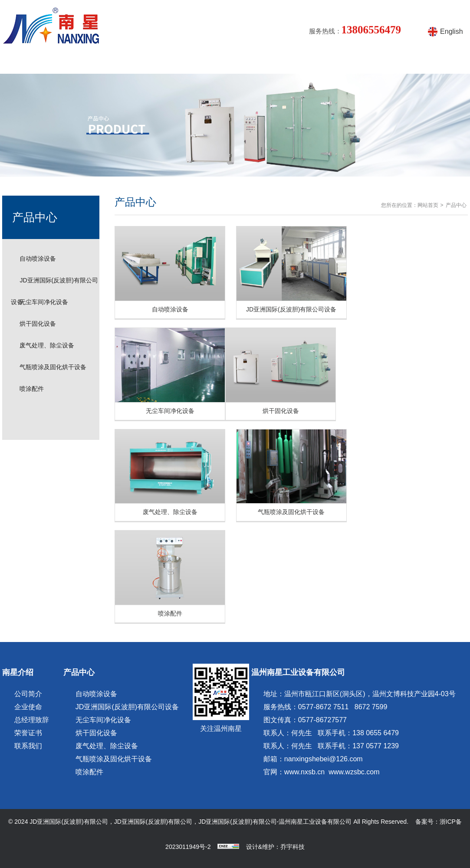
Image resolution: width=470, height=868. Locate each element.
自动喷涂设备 (38, 259)
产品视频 (309, 63)
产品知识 (198, 63)
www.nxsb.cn (304, 772)
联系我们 (28, 746)
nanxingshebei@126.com (324, 759)
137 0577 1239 (376, 746)
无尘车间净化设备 (44, 302)
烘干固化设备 (38, 324)
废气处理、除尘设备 (47, 345)
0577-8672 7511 (324, 707)
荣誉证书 (28, 733)
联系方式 (421, 63)
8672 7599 (371, 707)
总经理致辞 (32, 720)
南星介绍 (86, 63)
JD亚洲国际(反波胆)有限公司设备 (127, 707)
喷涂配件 (32, 389)
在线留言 (365, 63)
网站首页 (30, 63)
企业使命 (28, 707)
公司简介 (28, 694)
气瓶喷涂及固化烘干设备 (53, 367)
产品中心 (142, 63)
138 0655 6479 (376, 733)
